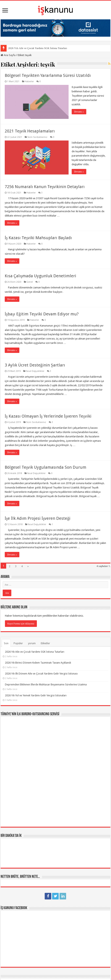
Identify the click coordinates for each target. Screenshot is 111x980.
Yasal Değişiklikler (35, 371)
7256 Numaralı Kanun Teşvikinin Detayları (45, 187)
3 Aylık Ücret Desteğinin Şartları (35, 365)
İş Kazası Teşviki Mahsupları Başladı (38, 238)
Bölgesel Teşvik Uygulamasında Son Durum (46, 467)
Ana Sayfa (8, 55)
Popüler (18, 643)
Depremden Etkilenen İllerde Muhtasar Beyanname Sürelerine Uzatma (46, 684)
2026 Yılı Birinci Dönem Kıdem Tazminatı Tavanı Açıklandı (38, 663)
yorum (32, 643)
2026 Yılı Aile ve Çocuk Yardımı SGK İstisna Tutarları (38, 48)
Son (6, 643)
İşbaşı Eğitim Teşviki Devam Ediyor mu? (42, 314)
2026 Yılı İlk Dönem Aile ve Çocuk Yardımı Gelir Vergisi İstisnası (41, 674)
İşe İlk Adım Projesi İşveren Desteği (38, 518)
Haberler (29, 81)
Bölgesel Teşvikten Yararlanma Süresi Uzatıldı (48, 75)
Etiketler (45, 643)
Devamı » (79, 112)
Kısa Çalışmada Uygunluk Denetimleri (41, 276)
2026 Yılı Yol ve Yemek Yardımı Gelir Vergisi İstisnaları (36, 695)
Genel (30, 282)
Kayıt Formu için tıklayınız (21, 624)
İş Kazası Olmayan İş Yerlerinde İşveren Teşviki (48, 416)
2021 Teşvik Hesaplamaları (30, 131)
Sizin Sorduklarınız (37, 137)
